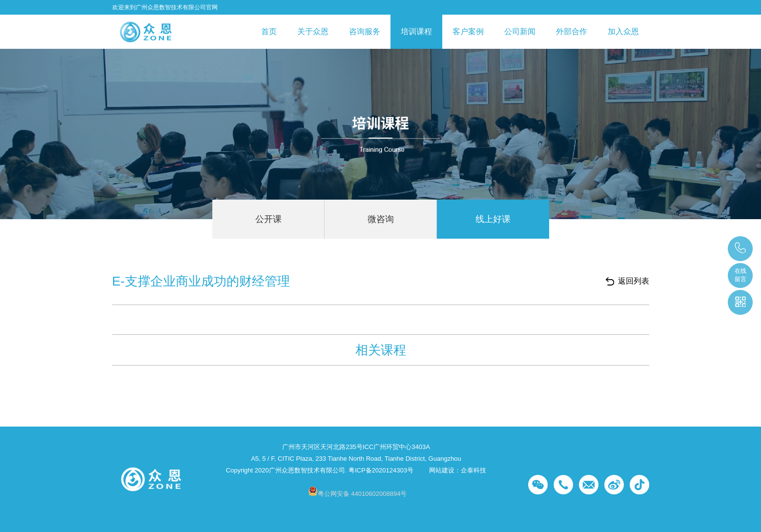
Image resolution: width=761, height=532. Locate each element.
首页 (269, 31)
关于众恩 (313, 31)
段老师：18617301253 (741, 249)
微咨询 (381, 219)
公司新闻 (520, 31)
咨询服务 (365, 31)
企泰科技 (473, 470)
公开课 (268, 219)
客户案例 (468, 31)
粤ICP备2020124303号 (381, 470)
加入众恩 (623, 31)
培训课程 (416, 31)
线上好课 (493, 219)
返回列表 (634, 281)
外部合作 (572, 31)
